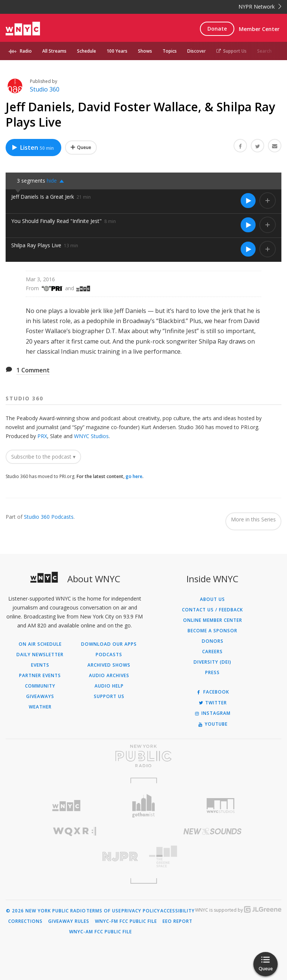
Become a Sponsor (212, 631)
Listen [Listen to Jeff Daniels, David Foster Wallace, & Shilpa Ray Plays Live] (33, 148)
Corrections (25, 921)
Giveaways (40, 697)
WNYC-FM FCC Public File (126, 921)
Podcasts (109, 655)
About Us (212, 599)
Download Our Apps (109, 644)
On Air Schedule (40, 644)
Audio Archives (109, 676)
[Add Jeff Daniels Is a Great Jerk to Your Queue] (268, 201)
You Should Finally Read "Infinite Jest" (56, 221)
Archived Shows (109, 665)
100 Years (117, 51)
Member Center (259, 29)
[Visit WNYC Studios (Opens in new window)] (221, 806)
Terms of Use (104, 911)
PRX (42, 436)
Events (40, 665)
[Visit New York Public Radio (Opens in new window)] (143, 756)
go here (134, 476)
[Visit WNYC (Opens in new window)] (66, 806)
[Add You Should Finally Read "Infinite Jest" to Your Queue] (268, 225)
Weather (40, 707)
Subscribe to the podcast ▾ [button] (43, 457)
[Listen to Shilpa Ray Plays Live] (248, 249)
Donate (217, 29)
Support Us (232, 51)
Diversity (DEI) (212, 662)
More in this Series (253, 519)
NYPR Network (260, 7)
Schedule (87, 51)
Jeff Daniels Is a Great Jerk (43, 197)
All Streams (54, 51)
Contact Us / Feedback (212, 610)
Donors (213, 641)
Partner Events (40, 676)
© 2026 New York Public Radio (46, 911)
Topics (170, 51)
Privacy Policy (141, 911)
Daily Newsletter (40, 655)
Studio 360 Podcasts (49, 517)
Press (212, 673)
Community (40, 686)
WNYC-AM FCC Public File (101, 932)
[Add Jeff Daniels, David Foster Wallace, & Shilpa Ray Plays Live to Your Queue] (81, 148)
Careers (212, 652)
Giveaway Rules (69, 921)
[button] (57, 181)
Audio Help (109, 686)
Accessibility (178, 911)
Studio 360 (45, 89)
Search (264, 51)
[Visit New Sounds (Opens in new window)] (212, 831)
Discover (197, 51)
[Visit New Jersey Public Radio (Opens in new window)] (75, 857)
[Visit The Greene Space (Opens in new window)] (212, 857)
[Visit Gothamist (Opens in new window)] (144, 806)
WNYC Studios (91, 436)
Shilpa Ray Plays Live (36, 245)
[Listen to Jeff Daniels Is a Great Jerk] (248, 201)
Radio (26, 51)
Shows (145, 51)
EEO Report (178, 921)
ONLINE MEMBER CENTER (213, 620)
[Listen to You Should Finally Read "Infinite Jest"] (248, 225)
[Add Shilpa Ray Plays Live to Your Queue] (268, 249)
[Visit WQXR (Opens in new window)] (75, 832)
